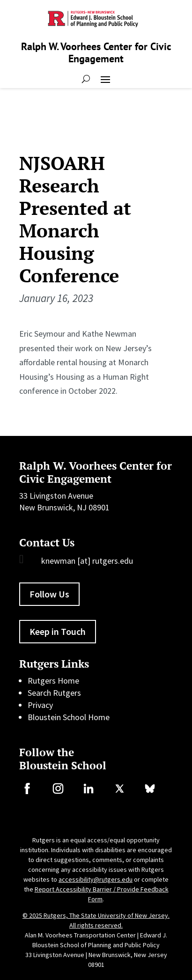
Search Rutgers (54, 693)
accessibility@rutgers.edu (96, 879)
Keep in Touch (58, 631)
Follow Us (49, 594)
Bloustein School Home (69, 717)
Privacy (40, 705)
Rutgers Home (53, 681)
